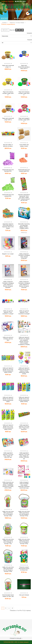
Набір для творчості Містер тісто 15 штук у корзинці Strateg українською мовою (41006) (24, 371)
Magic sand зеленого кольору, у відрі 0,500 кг (24, 93)
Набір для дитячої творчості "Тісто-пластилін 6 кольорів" (24, 312)
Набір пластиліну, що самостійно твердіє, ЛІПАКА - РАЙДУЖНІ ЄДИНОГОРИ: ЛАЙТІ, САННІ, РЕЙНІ (8, 485)
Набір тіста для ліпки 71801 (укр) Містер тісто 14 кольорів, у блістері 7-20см (8, 514)
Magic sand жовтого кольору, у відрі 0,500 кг (8, 93)
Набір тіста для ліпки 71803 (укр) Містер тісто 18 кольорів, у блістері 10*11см (24, 514)
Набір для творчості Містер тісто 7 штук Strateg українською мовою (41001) (8, 427)
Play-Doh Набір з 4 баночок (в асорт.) (8, 145)
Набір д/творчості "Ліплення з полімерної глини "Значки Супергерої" (24, 256)
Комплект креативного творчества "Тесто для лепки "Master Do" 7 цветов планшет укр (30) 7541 (24, 198)
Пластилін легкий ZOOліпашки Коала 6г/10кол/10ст (24, 569)
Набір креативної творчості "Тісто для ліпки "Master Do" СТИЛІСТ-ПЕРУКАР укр (24, 456)
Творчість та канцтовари (17, 23)
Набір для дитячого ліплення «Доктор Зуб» (8, 339)
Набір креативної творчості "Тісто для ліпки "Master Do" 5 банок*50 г (24, 427)
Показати (30, 40)
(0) (11, 64)
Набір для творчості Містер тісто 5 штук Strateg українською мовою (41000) (24, 400)
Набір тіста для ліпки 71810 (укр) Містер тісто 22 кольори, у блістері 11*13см (8, 569)
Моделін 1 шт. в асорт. (8, 254)
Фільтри (5, 30)
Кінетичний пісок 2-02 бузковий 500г (8, 170)
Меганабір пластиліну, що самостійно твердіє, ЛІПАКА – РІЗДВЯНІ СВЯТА (24, 226)
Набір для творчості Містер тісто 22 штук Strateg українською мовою (8, 400)
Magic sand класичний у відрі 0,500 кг (8, 119)
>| (12, 608)
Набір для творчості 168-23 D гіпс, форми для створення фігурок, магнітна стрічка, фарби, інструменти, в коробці (24, 341)
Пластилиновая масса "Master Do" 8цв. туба (8, 596)
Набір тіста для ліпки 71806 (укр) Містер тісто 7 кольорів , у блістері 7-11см (8, 541)
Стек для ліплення (24, 595)
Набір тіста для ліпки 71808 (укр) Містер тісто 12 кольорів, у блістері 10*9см (24, 541)
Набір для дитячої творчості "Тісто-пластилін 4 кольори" (8, 312)
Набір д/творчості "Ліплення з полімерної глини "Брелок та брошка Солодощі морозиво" (8, 285)
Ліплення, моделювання (8, 24)
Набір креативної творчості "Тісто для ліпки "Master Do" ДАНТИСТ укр (8, 455)
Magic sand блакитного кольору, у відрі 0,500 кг (24, 67)
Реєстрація (24, 18)
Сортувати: (29, 33)
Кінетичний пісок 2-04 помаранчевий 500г (24, 170)
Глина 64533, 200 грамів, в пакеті (24, 145)
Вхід (17, 18)
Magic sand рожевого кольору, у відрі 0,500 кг (24, 120)
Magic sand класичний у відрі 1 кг (8, 66)
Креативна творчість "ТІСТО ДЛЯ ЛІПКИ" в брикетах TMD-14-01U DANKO (8, 226)
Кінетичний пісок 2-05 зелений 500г (8, 195)
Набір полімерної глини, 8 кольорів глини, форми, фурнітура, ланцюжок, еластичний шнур (24, 485)
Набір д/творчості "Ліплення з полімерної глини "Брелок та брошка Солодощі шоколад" (24, 285)
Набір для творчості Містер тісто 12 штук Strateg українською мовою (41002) (8, 370)
